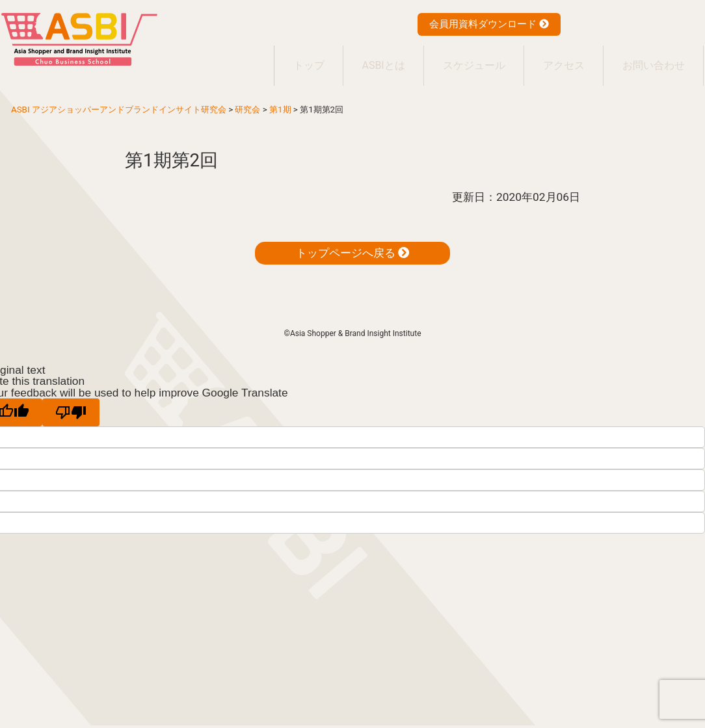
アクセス (556, 59)
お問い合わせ (651, 59)
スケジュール (461, 59)
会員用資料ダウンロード (489, 24)
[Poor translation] (71, 399)
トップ (284, 59)
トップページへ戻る (352, 240)
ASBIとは (365, 59)
